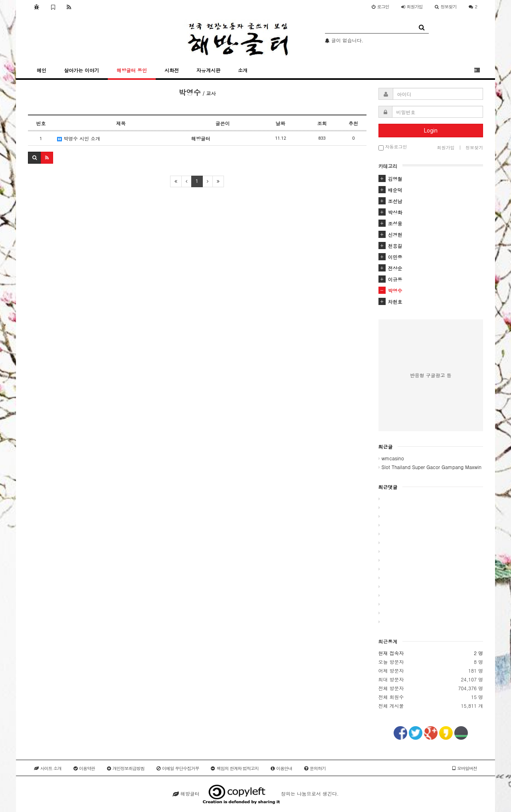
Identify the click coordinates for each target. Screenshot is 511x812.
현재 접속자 (391, 653)
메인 (42, 70)
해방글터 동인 (132, 70)
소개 (243, 70)
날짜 (280, 123)
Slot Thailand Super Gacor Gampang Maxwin (430, 467)
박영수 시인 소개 (79, 138)
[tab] (431, 179)
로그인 (380, 7)
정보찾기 (446, 7)
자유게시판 (208, 70)
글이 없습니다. (344, 40)
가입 (412, 7)
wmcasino (391, 458)
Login (431, 131)
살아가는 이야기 (81, 70)
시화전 (172, 70)
